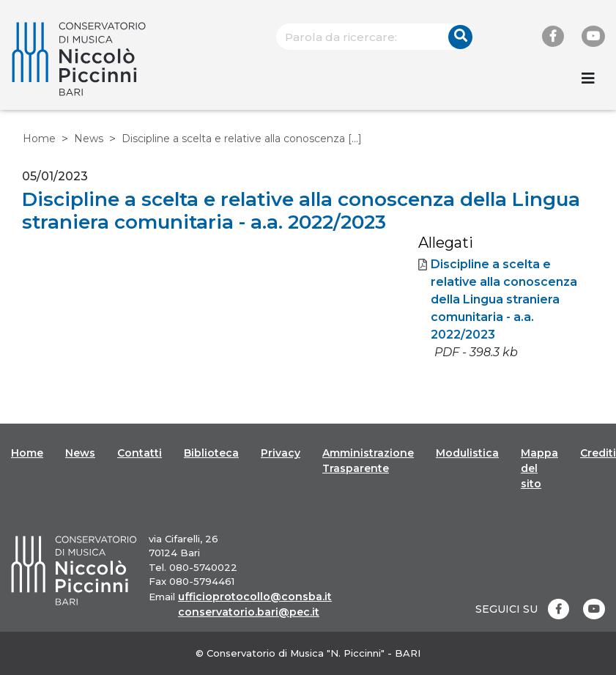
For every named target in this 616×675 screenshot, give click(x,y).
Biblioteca (211, 453)
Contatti (140, 453)
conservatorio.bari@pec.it (249, 612)
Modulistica (467, 453)
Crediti (598, 453)
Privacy (281, 453)
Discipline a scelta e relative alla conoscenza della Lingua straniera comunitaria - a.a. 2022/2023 (498, 300)
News (89, 139)
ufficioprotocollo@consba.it (255, 597)
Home (39, 139)
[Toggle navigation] (588, 78)
